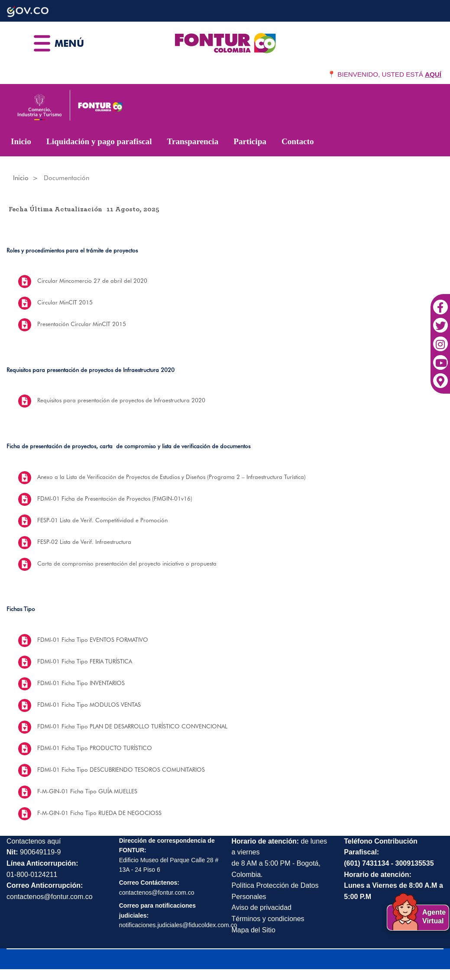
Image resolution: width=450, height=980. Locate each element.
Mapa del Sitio (254, 930)
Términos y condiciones (268, 919)
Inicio (21, 141)
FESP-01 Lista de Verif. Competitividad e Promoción (102, 520)
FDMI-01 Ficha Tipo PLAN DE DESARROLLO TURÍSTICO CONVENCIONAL (132, 726)
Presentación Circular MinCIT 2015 (82, 324)
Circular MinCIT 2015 (65, 302)
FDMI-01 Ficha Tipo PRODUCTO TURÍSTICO (95, 748)
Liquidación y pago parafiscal (99, 141)
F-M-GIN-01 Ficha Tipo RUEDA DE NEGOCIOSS (99, 813)
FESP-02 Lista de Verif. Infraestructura (84, 542)
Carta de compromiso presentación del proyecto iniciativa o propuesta (127, 563)
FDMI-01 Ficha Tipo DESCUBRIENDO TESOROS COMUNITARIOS (121, 770)
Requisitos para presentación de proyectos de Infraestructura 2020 (121, 400)
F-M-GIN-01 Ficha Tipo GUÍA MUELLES (87, 791)
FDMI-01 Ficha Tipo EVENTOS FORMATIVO (93, 640)
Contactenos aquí (34, 841)
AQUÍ (433, 74)
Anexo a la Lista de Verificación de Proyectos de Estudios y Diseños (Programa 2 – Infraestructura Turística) (172, 477)
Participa (250, 141)
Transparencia (193, 141)
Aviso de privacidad (262, 907)
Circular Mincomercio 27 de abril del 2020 (92, 281)
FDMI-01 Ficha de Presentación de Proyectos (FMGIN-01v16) (115, 498)
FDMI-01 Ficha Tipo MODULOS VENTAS (89, 705)
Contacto (298, 141)
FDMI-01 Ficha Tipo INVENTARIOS (81, 683)
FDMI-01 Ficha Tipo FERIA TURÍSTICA (85, 661)
